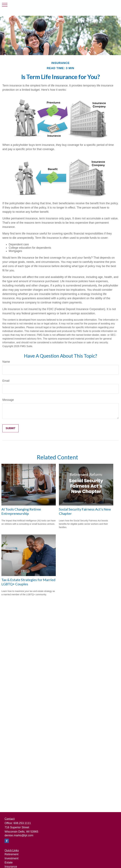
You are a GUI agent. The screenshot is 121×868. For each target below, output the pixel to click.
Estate (9, 862)
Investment (12, 858)
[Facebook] (7, 841)
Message (8, 400)
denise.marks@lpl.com (19, 835)
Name (6, 362)
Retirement (12, 854)
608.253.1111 (22, 823)
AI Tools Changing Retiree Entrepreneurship (21, 511)
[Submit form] (10, 428)
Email (6, 381)
